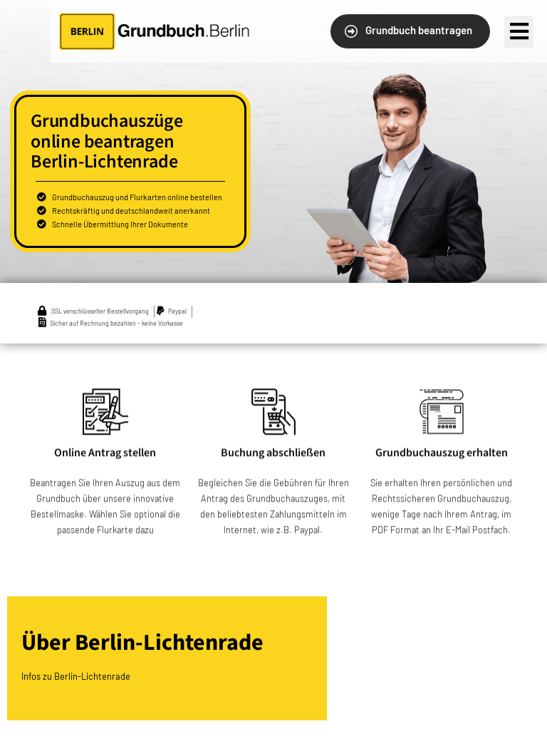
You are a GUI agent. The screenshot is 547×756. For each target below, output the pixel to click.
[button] (410, 31)
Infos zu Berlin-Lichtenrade (76, 676)
